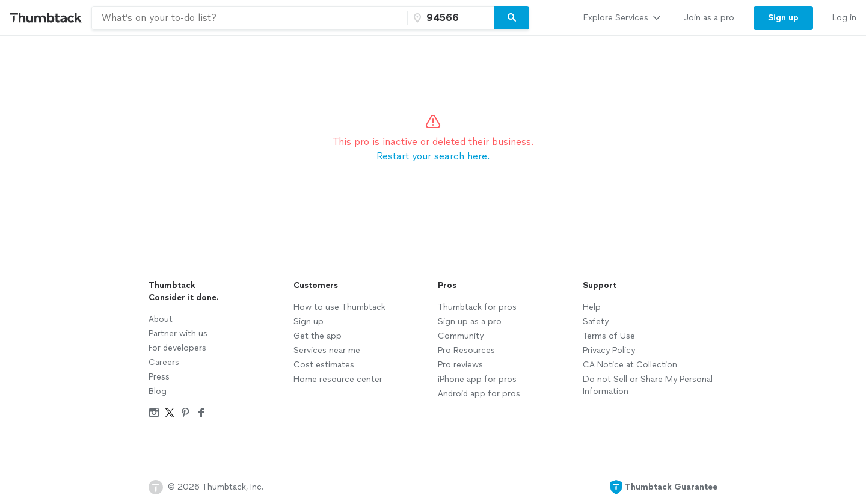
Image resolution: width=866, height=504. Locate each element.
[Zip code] (449, 18)
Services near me (327, 350)
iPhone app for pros (477, 379)
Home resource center (338, 379)
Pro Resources (466, 350)
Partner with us (178, 333)
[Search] (512, 18)
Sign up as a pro (470, 321)
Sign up (309, 321)
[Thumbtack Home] (46, 18)
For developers (177, 348)
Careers (164, 362)
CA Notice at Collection (630, 365)
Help (592, 307)
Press (159, 377)
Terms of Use (609, 336)
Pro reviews (460, 365)
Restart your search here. (433, 156)
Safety (596, 321)
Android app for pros (479, 394)
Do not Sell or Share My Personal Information (648, 385)
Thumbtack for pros (477, 307)
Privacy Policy (609, 350)
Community (461, 336)
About (161, 319)
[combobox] (250, 18)
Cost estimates (324, 365)
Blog (158, 391)
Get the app (318, 336)
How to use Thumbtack (339, 307)
